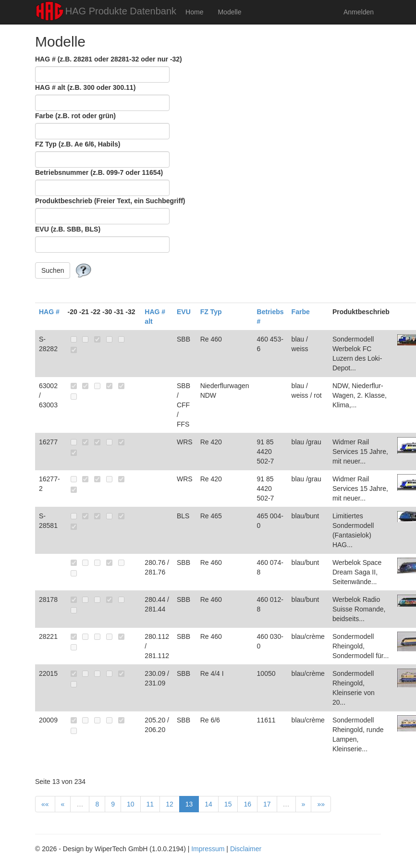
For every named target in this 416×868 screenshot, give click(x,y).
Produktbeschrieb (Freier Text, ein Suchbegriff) (110, 201)
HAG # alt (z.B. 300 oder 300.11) (85, 87)
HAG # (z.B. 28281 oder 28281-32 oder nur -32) (109, 59)
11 (150, 804)
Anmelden (359, 12)
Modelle (229, 12)
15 (228, 804)
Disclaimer (246, 849)
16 (247, 804)
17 (267, 804)
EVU (184, 312)
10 (131, 804)
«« (45, 804)
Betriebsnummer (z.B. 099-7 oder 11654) (99, 172)
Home (194, 12)
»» (321, 804)
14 (208, 804)
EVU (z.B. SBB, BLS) (68, 229)
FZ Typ (211, 312)
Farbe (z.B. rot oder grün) (75, 116)
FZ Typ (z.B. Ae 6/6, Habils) (78, 144)
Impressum (208, 849)
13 (189, 804)
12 (170, 804)
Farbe (301, 312)
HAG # (49, 312)
